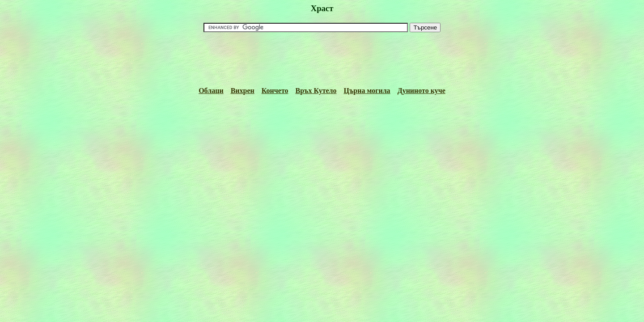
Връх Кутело (316, 91)
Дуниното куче (422, 91)
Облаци (211, 91)
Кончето (275, 91)
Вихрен (243, 91)
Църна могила (367, 91)
